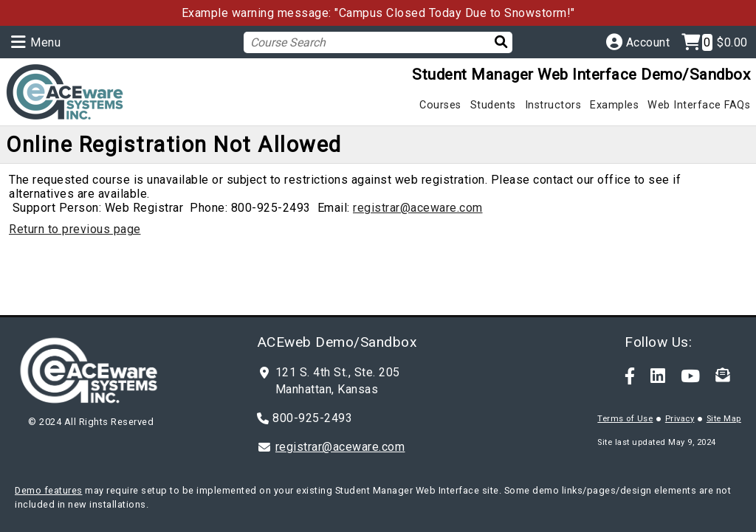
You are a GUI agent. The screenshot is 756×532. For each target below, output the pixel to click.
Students (493, 105)
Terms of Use (625, 419)
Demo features (49, 490)
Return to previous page (75, 229)
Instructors (553, 105)
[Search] (494, 42)
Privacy (680, 419)
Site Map (724, 419)
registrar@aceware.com (418, 208)
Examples (614, 105)
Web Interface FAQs (699, 105)
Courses (440, 105)
